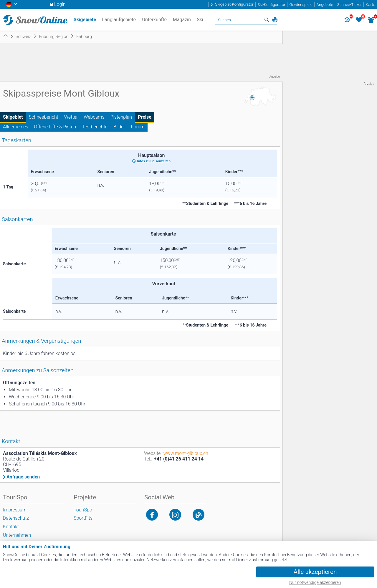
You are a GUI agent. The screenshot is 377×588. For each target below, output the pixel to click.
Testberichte (95, 127)
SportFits (83, 518)
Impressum (15, 510)
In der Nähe (275, 20)
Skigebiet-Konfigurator (234, 5)
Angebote (325, 5)
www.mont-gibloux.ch (186, 453)
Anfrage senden (23, 477)
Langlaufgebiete (119, 20)
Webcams (94, 117)
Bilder (119, 127)
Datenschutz (16, 518)
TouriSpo (83, 510)
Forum (138, 127)
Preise (145, 117)
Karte (371, 5)
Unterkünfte (154, 20)
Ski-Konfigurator (271, 5)
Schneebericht (44, 117)
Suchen (267, 20)
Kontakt (11, 527)
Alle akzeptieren (315, 572)
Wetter (71, 117)
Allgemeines (16, 127)
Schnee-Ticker (349, 5)
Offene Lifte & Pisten (55, 127)
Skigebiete (85, 20)
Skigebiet (13, 117)
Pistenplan (121, 117)
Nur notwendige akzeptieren (315, 583)
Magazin (182, 20)
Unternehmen (17, 535)
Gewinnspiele (301, 5)
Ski (200, 20)
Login (60, 4)
